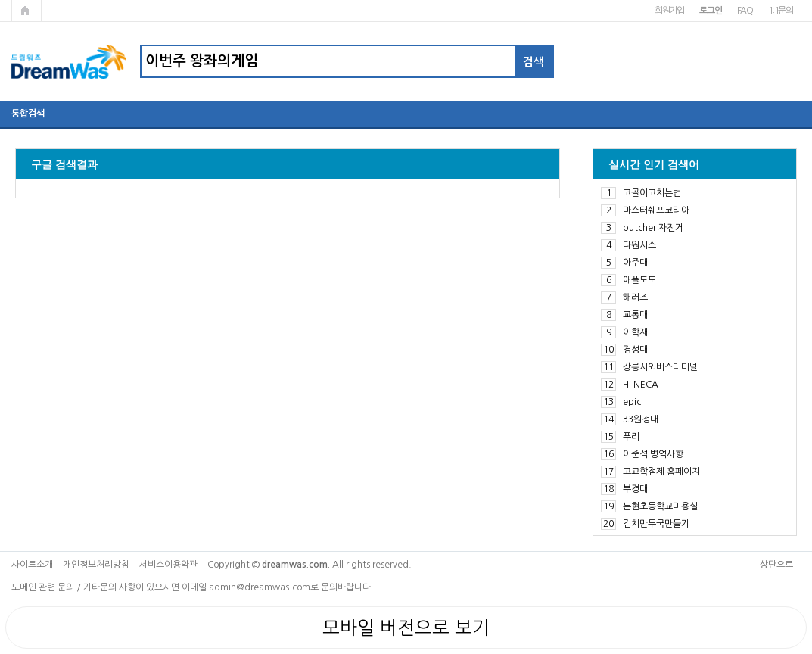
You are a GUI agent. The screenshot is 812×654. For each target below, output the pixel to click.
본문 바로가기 (0, 0)
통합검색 (28, 114)
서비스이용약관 (168, 565)
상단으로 (776, 565)
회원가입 (669, 11)
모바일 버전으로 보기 (406, 628)
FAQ (745, 11)
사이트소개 (32, 565)
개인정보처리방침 (96, 565)
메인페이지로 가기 (26, 11)
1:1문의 (781, 11)
